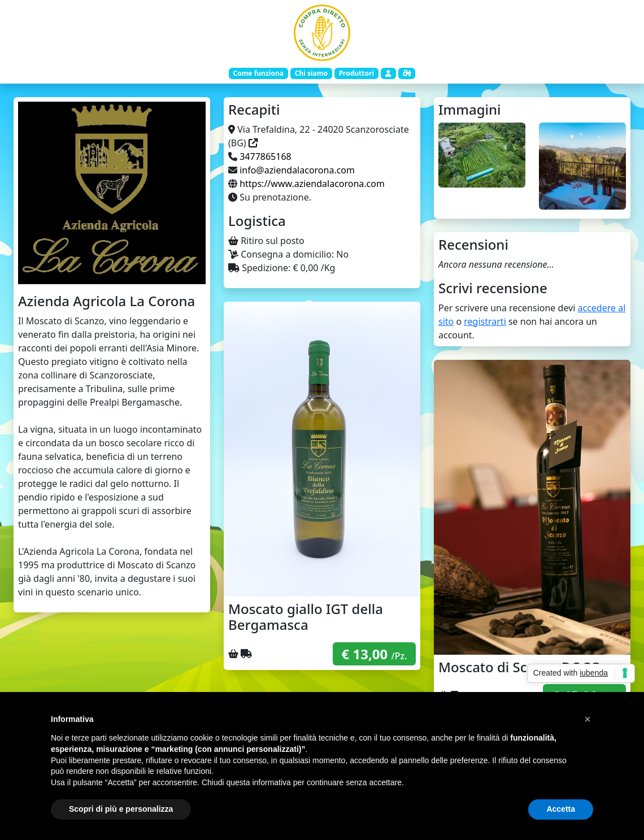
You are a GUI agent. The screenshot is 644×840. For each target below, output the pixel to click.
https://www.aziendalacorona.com (312, 184)
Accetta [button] (561, 809)
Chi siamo (311, 73)
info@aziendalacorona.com (297, 170)
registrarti (485, 321)
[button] (588, 719)
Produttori (356, 73)
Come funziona (258, 73)
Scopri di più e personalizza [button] (121, 809)
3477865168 (266, 156)
